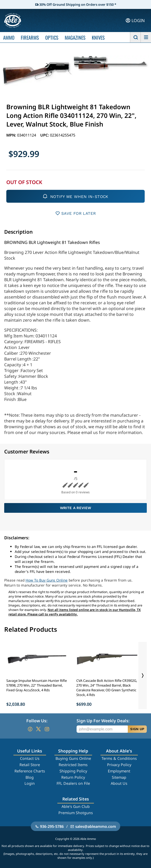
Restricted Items (73, 765)
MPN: (12, 135)
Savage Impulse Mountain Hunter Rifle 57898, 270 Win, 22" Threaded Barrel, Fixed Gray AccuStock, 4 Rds (37, 685)
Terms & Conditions (119, 758)
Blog (30, 777)
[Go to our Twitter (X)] (38, 729)
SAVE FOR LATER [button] (76, 213)
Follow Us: (37, 721)
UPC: (45, 135)
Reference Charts (30, 771)
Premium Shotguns (76, 813)
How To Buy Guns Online (47, 580)
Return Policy (73, 777)
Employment (119, 771)
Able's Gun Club (76, 806)
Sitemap (119, 777)
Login (30, 783)
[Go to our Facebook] (30, 729)
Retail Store (30, 765)
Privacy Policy (119, 765)
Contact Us (30, 758)
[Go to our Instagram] (47, 729)
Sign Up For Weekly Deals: (103, 721)
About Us (119, 783)
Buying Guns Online (73, 758)
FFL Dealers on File (73, 783)
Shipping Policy (73, 771)
